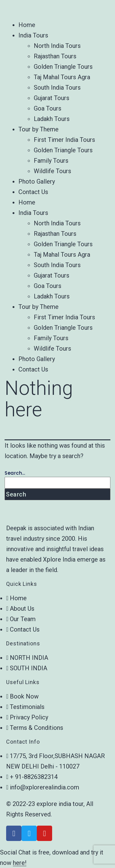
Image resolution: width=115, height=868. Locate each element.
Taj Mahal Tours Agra (62, 77)
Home (27, 25)
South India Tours (57, 88)
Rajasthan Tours (55, 56)
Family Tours (51, 161)
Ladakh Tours (52, 119)
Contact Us (33, 192)
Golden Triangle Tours (63, 67)
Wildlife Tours (52, 171)
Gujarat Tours (52, 98)
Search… (15, 473)
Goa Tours (48, 108)
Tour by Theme (38, 129)
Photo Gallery (37, 181)
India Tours (33, 35)
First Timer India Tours (64, 140)
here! (20, 863)
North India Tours (57, 46)
